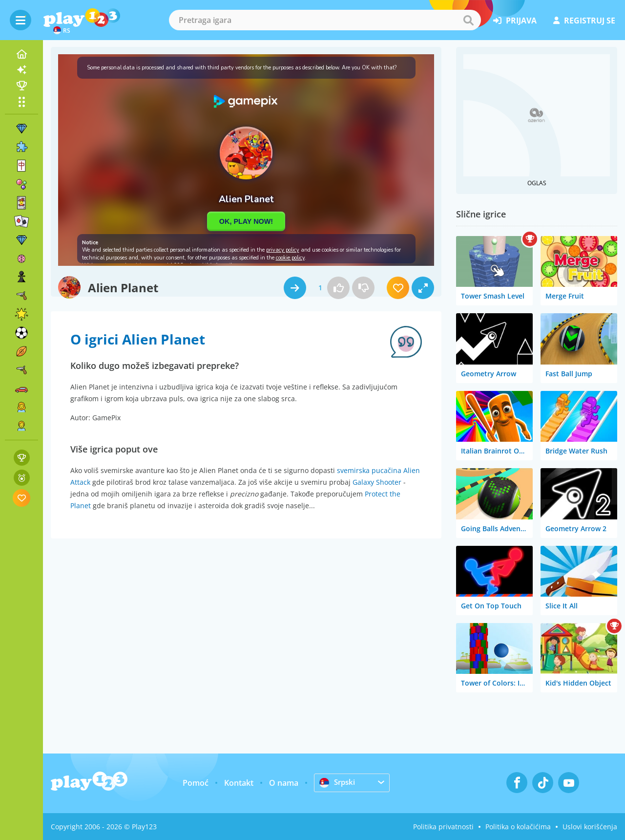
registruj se (584, 21)
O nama (284, 783)
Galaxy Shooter (377, 482)
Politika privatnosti (443, 827)
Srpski (338, 782)
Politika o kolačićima (518, 827)
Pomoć (196, 783)
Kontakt (239, 783)
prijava (515, 21)
